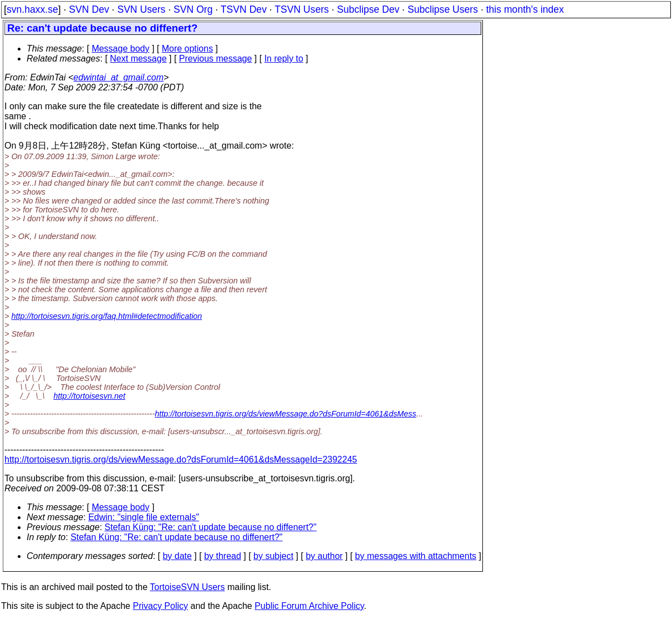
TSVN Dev (244, 9)
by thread (223, 556)
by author (324, 556)
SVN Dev (89, 9)
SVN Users (141, 9)
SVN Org (193, 9)
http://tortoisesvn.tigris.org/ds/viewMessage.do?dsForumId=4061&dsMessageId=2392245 (181, 459)
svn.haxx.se (32, 9)
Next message (138, 59)
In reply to (284, 59)
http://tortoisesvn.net (89, 396)
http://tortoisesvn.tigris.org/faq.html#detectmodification (106, 316)
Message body (120, 49)
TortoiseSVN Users (187, 587)
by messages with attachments (416, 556)
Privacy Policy (160, 606)
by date (177, 556)
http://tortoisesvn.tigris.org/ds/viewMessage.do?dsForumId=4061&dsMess (286, 414)
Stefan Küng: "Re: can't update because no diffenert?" (211, 527)
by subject (273, 556)
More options (188, 49)
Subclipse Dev (368, 9)
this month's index (525, 9)
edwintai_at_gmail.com (118, 77)
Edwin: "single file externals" (144, 517)
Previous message (216, 59)
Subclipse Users (443, 9)
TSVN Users (302, 9)
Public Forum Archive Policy (309, 606)
